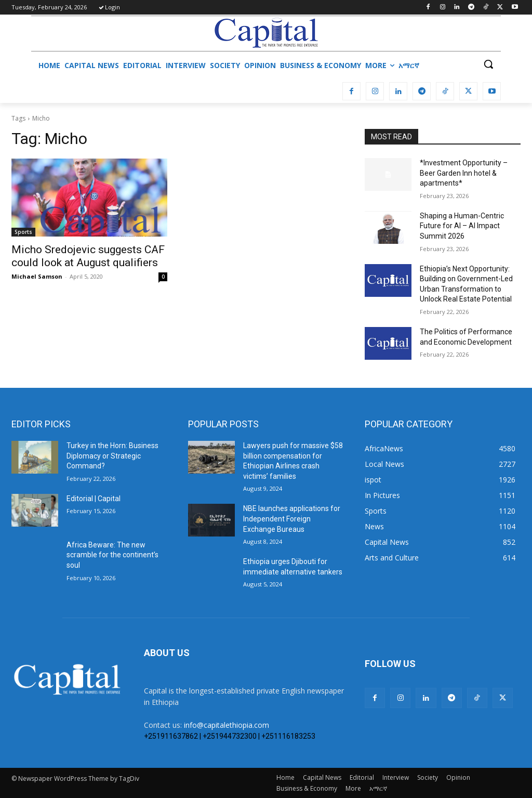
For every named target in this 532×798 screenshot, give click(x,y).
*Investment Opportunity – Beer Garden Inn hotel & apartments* (464, 173)
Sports (23, 232)
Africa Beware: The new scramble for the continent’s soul (112, 555)
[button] (488, 64)
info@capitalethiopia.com (227, 725)
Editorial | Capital (94, 499)
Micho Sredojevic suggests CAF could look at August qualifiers (88, 256)
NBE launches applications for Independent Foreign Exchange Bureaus (292, 519)
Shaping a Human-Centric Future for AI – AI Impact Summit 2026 (462, 226)
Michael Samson (37, 276)
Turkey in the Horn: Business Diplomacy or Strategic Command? (112, 456)
